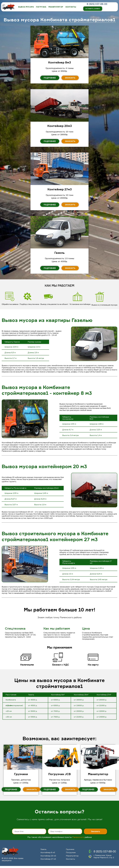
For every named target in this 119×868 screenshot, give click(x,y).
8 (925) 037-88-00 (97, 4)
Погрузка (41, 7)
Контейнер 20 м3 (48, 856)
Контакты (70, 859)
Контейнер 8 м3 (48, 852)
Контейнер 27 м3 (48, 859)
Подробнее (50, 78)
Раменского (78, 837)
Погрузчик (71, 852)
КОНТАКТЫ (71, 7)
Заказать (70, 78)
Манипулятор (56, 7)
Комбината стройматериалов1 (78, 20)
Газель (43, 849)
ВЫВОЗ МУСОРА (26, 7)
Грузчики (70, 849)
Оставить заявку (93, 9)
